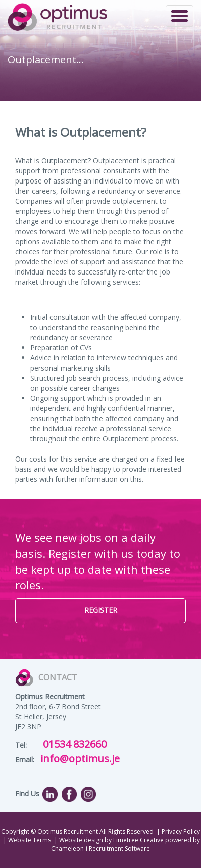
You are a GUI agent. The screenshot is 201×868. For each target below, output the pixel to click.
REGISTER (101, 610)
